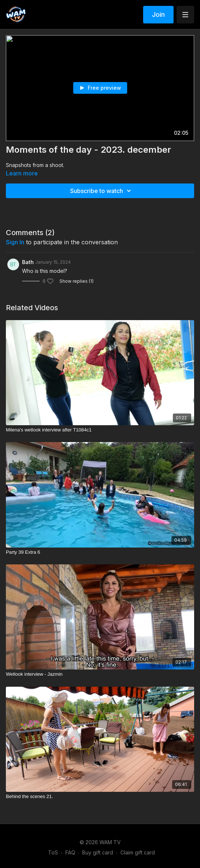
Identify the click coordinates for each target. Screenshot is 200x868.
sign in (15, 242)
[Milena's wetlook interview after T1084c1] (100, 430)
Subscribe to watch (102, 191)
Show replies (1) (77, 281)
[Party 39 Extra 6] (100, 552)
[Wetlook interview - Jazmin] (100, 674)
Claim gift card (138, 852)
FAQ (70, 852)
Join (158, 14)
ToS (53, 852)
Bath (28, 262)
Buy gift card (98, 852)
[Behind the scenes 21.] (100, 797)
